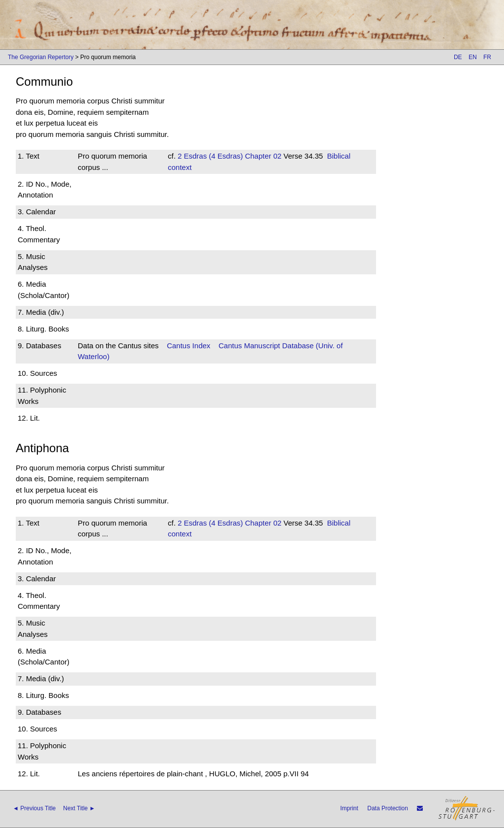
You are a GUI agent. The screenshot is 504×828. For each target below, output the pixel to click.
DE (458, 57)
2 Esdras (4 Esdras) (210, 156)
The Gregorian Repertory (41, 57)
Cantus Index (189, 346)
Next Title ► (79, 808)
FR (487, 57)
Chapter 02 (262, 156)
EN (473, 57)
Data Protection (388, 808)
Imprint (349, 808)
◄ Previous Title (34, 808)
